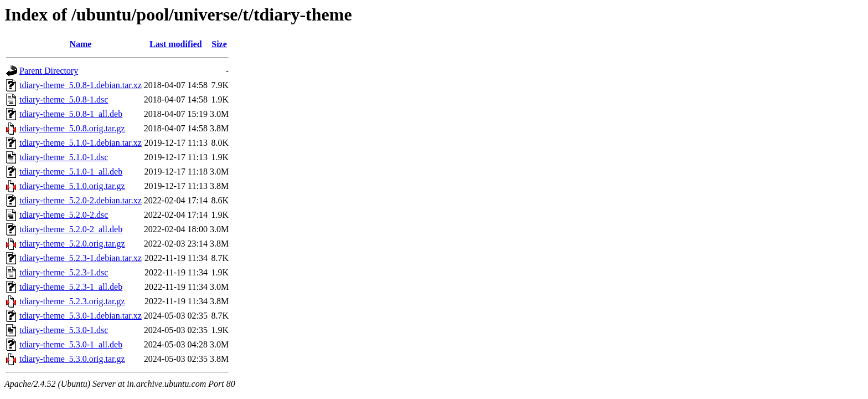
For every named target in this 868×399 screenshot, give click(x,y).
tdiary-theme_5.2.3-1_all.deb (71, 287)
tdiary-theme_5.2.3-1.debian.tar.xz (81, 258)
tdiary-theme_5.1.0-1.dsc (64, 157)
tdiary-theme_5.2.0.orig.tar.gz (72, 244)
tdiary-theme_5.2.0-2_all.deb (71, 229)
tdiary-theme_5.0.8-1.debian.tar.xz (81, 85)
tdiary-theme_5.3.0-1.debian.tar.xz (81, 316)
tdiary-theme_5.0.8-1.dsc (64, 99)
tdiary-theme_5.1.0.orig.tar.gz (72, 186)
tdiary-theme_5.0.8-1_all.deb (71, 114)
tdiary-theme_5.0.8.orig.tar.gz (72, 128)
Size (219, 44)
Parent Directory (49, 71)
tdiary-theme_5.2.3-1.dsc (64, 272)
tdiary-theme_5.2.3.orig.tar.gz (72, 301)
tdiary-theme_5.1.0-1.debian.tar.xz (81, 143)
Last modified (176, 44)
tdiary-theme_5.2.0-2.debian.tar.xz (81, 200)
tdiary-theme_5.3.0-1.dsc (64, 330)
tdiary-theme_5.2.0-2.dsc (64, 215)
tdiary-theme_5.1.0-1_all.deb (71, 172)
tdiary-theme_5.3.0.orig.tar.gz (72, 359)
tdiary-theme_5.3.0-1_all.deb (71, 344)
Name (80, 44)
